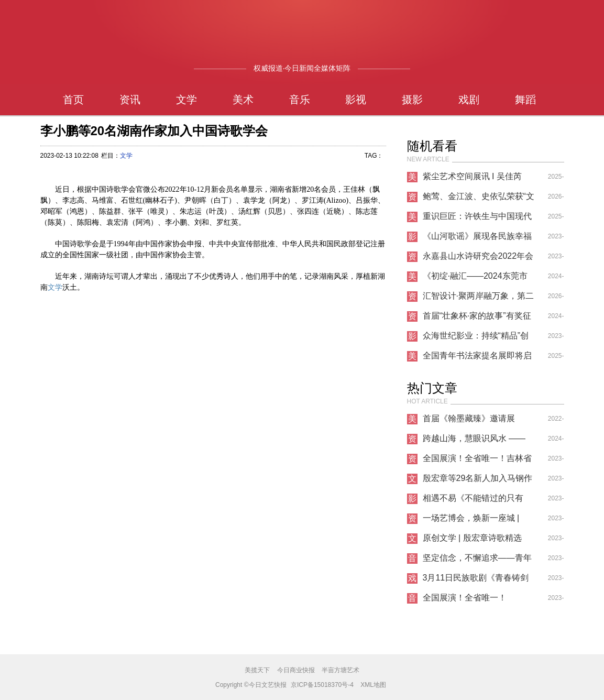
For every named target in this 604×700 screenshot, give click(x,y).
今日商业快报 (296, 670)
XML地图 (373, 685)
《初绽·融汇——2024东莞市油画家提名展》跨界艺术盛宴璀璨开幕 (477, 279)
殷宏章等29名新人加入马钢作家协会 (478, 481)
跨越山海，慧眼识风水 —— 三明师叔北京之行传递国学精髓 (477, 441)
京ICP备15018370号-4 (322, 685)
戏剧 (469, 100)
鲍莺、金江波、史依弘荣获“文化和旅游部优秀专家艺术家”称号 (479, 199)
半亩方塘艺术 (341, 670)
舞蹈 (525, 100)
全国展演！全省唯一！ (465, 598)
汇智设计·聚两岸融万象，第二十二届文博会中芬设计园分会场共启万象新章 (478, 299)
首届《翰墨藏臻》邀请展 (469, 418)
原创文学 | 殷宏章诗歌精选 (472, 538)
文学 (186, 100)
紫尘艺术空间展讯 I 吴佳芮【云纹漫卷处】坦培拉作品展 (477, 179)
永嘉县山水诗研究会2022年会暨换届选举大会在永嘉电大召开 (478, 259)
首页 (73, 100)
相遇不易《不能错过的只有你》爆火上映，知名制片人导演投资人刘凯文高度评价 (477, 501)
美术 (243, 100)
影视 (356, 100)
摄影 (412, 100)
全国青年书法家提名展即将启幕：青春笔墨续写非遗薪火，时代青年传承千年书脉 (477, 358)
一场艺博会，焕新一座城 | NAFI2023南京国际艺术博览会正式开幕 (475, 521)
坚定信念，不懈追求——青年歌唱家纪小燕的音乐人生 (477, 561)
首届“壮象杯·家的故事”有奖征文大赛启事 (477, 319)
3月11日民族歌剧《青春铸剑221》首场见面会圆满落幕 (476, 581)
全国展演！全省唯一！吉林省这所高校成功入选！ (477, 461)
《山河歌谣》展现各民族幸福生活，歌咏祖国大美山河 (477, 239)
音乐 (300, 100)
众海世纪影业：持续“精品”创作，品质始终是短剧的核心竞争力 (477, 338)
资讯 (130, 100)
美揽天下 (257, 670)
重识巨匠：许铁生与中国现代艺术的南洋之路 (477, 219)
